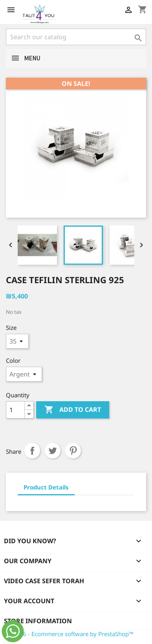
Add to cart (73, 410)
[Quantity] (15, 410)
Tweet (53, 451)
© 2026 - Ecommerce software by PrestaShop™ (70, 634)
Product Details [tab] (46, 487)
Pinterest (73, 451)
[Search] (76, 37)
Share (32, 451)
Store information (38, 621)
